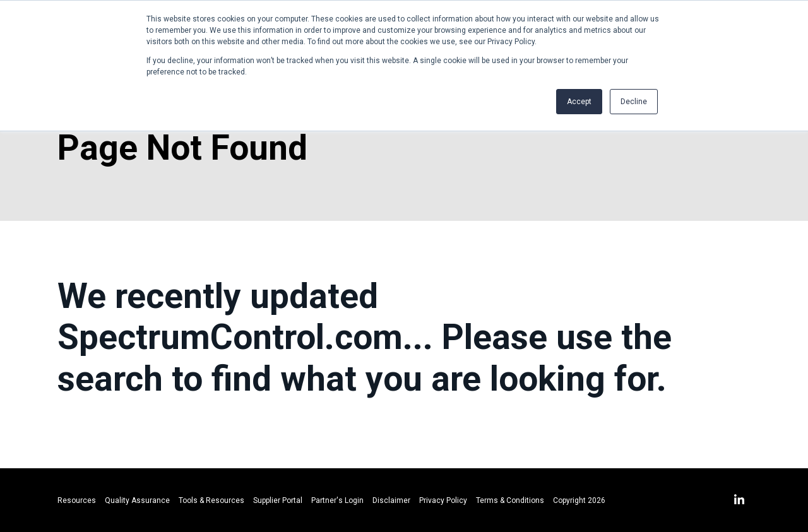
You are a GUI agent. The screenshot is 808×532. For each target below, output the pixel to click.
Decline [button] (634, 102)
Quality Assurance (137, 500)
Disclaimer (391, 500)
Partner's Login (337, 500)
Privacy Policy (443, 500)
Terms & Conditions (510, 500)
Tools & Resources (211, 500)
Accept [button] (579, 102)
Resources (77, 500)
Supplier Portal (278, 500)
